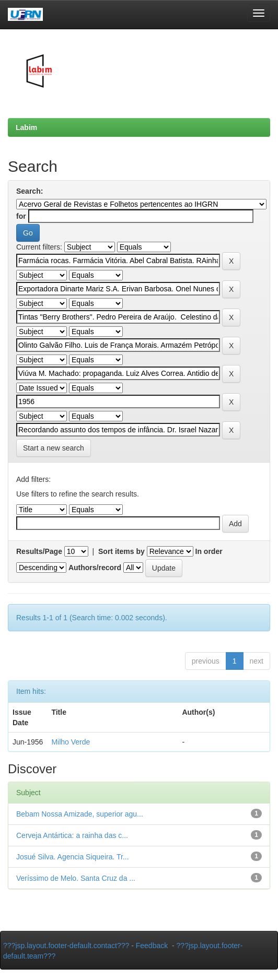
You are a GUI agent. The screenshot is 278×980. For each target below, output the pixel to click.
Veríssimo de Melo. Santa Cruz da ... (76, 878)
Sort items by (121, 551)
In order (209, 551)
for (21, 216)
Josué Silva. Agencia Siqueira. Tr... (73, 857)
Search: (30, 191)
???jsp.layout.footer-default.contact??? (66, 946)
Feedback (152, 946)
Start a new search (54, 448)
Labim (26, 127)
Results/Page (39, 551)
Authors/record (95, 568)
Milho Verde (71, 742)
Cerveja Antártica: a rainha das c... (72, 835)
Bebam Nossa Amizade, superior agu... (80, 814)
